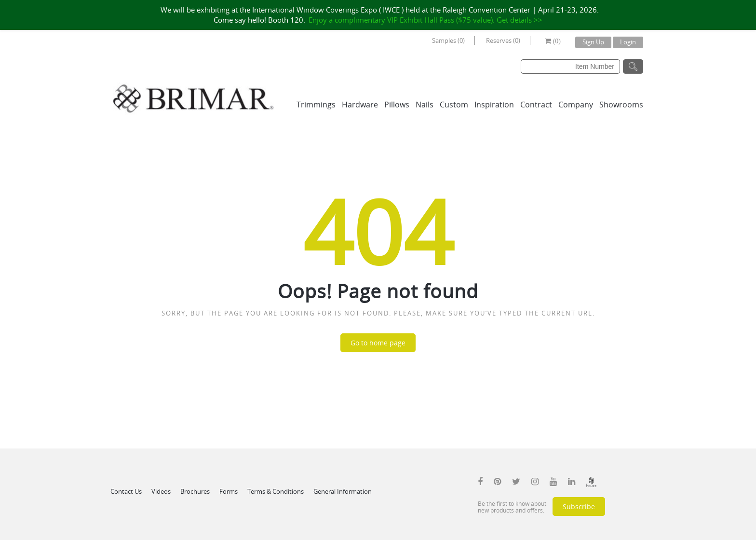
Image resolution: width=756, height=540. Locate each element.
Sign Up (593, 42)
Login (628, 42)
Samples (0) (448, 40)
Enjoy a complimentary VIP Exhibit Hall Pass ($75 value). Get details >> (425, 20)
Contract (536, 105)
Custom (454, 105)
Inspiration (494, 105)
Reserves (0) (503, 40)
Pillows (397, 105)
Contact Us (126, 491)
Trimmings (316, 105)
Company (576, 105)
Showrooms (621, 105)
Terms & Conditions (276, 491)
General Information (343, 491)
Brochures (195, 491)
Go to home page (378, 343)
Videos (161, 491)
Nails (425, 105)
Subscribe (579, 507)
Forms (229, 491)
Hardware (360, 105)
